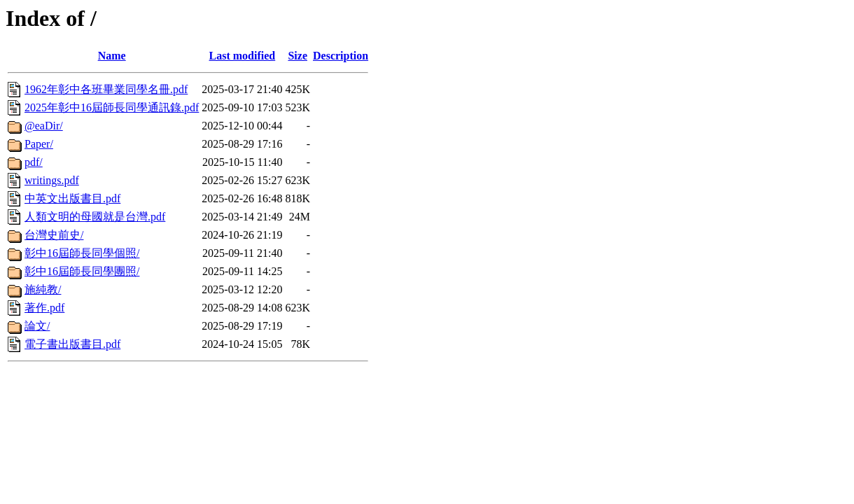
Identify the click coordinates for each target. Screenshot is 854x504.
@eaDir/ (44, 126)
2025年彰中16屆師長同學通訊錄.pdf (112, 107)
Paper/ (39, 144)
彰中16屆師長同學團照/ (82, 271)
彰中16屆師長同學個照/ (82, 253)
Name (112, 56)
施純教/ (43, 289)
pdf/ (34, 162)
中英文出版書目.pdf (72, 198)
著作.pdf (44, 308)
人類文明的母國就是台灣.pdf (95, 217)
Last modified (243, 56)
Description (341, 56)
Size (297, 56)
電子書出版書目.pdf (72, 344)
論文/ (37, 326)
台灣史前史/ (54, 235)
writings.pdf (52, 180)
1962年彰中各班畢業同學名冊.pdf (106, 89)
